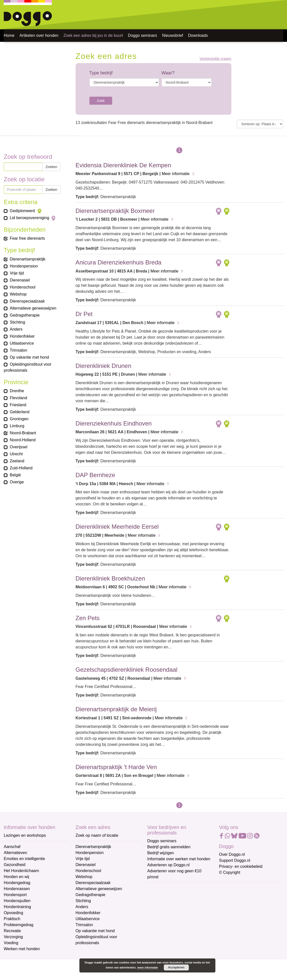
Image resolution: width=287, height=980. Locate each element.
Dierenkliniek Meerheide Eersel (117, 527)
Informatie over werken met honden (179, 859)
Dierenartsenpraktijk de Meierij (116, 709)
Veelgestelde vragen (216, 59)
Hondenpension (90, 853)
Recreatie (12, 931)
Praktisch (12, 919)
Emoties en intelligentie (24, 859)
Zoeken (51, 167)
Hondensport (15, 895)
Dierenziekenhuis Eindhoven (114, 423)
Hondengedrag (17, 883)
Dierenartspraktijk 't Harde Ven (116, 767)
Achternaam (158, 922)
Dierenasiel (86, 865)
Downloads (198, 35)
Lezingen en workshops (25, 835)
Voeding (11, 943)
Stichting (83, 901)
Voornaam (157, 905)
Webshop (84, 877)
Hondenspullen (17, 901)
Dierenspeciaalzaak (93, 883)
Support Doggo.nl (235, 860)
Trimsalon (84, 925)
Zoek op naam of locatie (97, 835)
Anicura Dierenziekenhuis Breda (119, 262)
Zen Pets (88, 618)
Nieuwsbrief (173, 35)
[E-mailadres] (183, 897)
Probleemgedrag (19, 925)
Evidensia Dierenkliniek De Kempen (123, 165)
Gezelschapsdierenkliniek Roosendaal (127, 670)
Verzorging (13, 937)
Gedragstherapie (91, 895)
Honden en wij (16, 877)
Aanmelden (183, 943)
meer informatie (148, 967)
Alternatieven (15, 853)
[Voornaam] (183, 913)
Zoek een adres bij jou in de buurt (93, 35)
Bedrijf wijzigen (161, 853)
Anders (82, 907)
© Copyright (230, 872)
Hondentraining (17, 907)
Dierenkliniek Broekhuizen (110, 578)
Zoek (101, 101)
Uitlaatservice (88, 919)
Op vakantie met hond (95, 931)
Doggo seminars (143, 35)
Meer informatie (175, 174)
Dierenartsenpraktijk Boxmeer (115, 211)
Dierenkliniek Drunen (104, 366)
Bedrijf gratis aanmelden (169, 847)
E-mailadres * (160, 889)
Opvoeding (13, 913)
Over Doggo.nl (232, 854)
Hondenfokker (88, 913)
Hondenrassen (17, 889)
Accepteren (176, 967)
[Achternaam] (183, 930)
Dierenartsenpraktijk (93, 847)
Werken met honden (22, 949)
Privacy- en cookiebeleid (241, 866)
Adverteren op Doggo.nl (168, 865)
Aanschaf (12, 847)
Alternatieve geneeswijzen (99, 889)
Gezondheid (15, 865)
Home (9, 35)
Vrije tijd (83, 859)
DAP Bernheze (95, 475)
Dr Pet (84, 314)
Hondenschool (88, 871)
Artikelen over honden (39, 35)
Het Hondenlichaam (21, 871)
